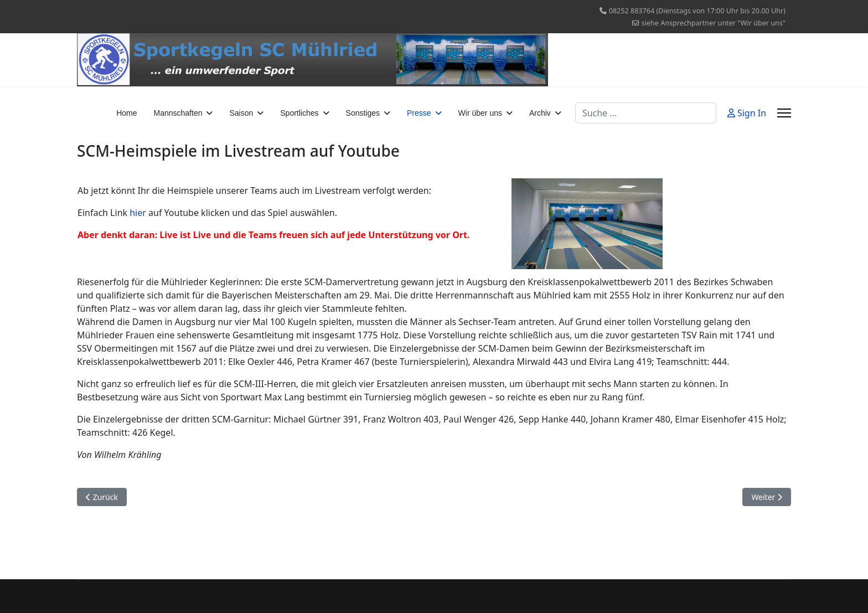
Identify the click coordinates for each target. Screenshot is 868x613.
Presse (419, 113)
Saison (241, 113)
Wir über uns (480, 113)
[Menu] (784, 113)
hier (138, 213)
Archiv (540, 113)
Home (126, 113)
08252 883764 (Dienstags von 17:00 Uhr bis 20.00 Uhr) (697, 11)
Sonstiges (363, 113)
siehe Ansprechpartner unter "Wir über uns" (714, 23)
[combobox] (646, 113)
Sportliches (299, 113)
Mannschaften (178, 113)
